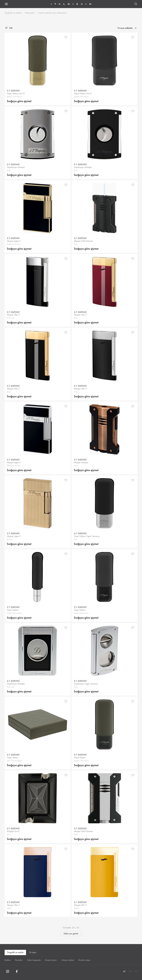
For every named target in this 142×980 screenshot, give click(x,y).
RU (136, 971)
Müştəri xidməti (68, 960)
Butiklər (8, 960)
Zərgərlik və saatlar (13, 13)
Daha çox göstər (71, 934)
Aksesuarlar (30, 13)
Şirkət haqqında (34, 960)
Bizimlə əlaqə (84, 960)
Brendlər (19, 960)
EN (130, 971)
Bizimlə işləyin (51, 960)
